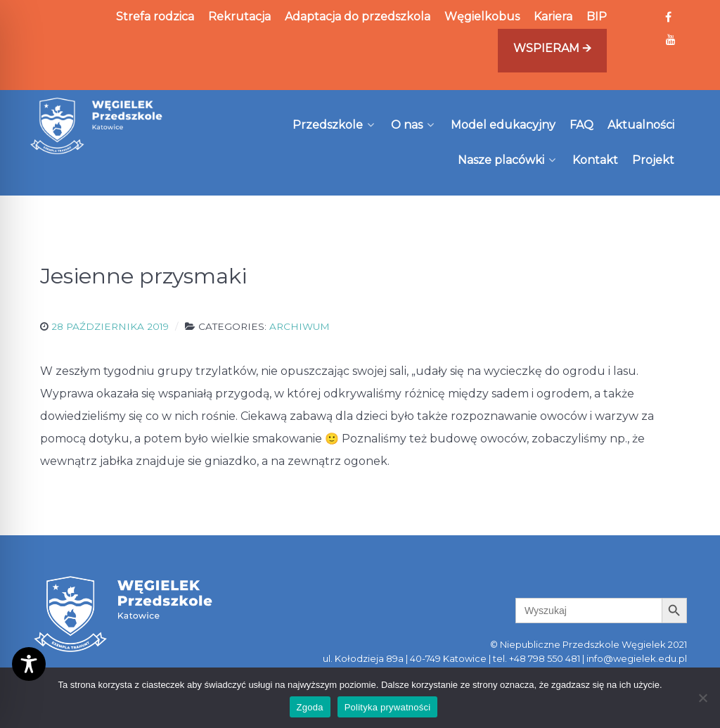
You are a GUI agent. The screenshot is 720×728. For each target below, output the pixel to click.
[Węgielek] (97, 126)
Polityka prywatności (388, 707)
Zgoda (310, 707)
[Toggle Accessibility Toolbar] (29, 664)
